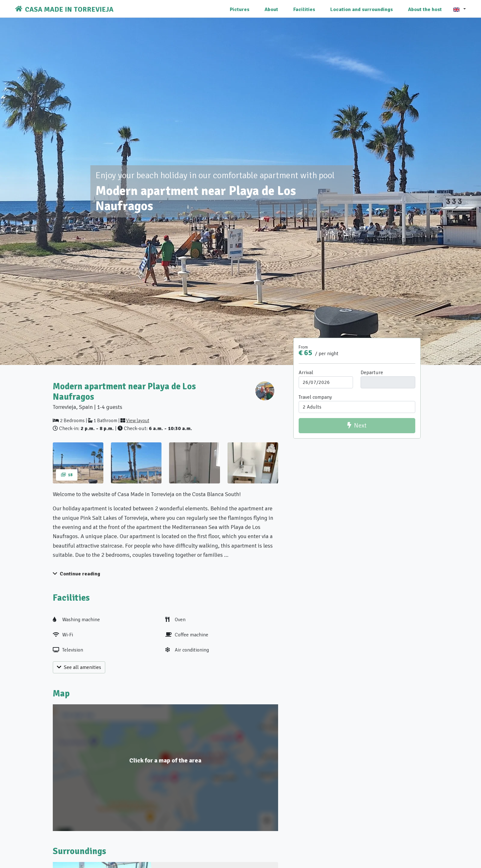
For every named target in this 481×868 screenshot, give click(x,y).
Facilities (304, 9)
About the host (425, 9)
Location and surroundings (362, 9)
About (271, 9)
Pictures (240, 9)
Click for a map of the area (165, 760)
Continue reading (76, 574)
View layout (138, 421)
